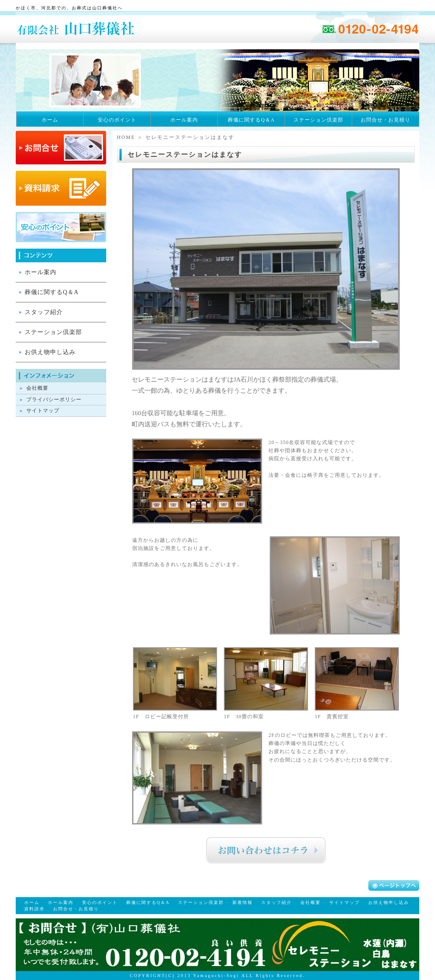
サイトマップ (43, 411)
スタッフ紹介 (44, 312)
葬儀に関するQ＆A (251, 120)
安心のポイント (117, 120)
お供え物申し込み (50, 352)
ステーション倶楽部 (318, 120)
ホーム (50, 120)
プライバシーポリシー (54, 399)
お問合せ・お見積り (386, 120)
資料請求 (34, 909)
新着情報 (243, 902)
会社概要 (37, 388)
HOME (126, 137)
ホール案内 (184, 120)
